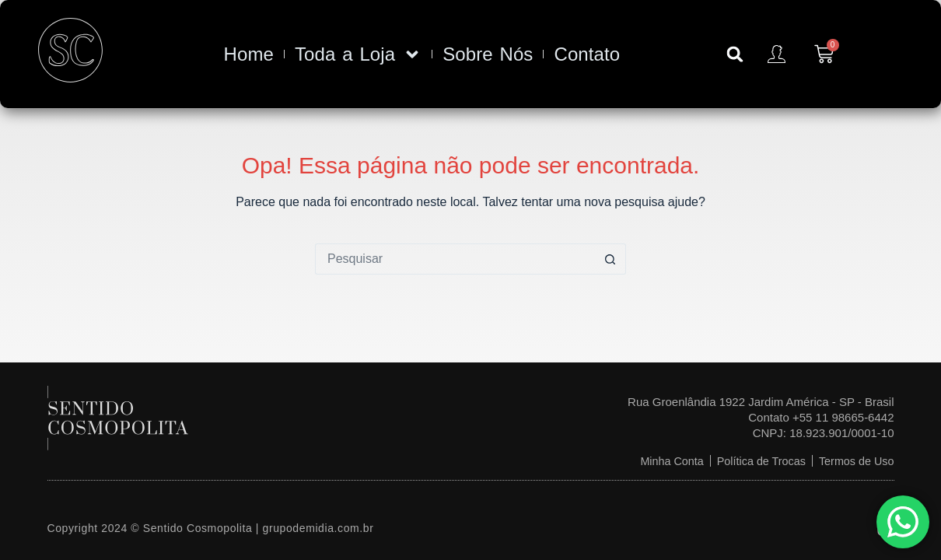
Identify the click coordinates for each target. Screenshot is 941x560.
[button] (735, 54)
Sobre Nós (488, 54)
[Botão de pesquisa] (610, 259)
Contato (587, 54)
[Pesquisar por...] (455, 259)
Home (249, 54)
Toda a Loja (358, 54)
